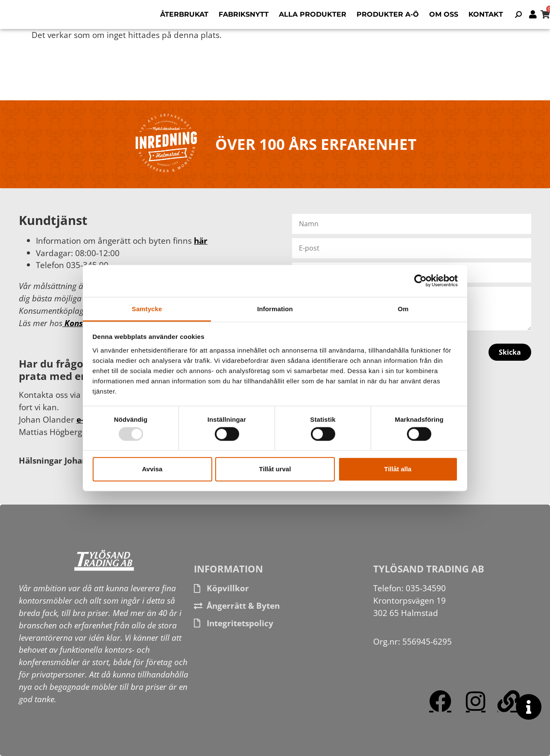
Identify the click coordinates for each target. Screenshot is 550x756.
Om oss (444, 14)
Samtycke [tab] (147, 308)
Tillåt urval (275, 469)
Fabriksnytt (244, 14)
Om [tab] (403, 308)
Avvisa (152, 469)
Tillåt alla (398, 469)
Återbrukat (184, 14)
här (201, 241)
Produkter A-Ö (388, 14)
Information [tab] (275, 308)
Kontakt (486, 14)
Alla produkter (313, 14)
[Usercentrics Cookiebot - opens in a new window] (420, 281)
